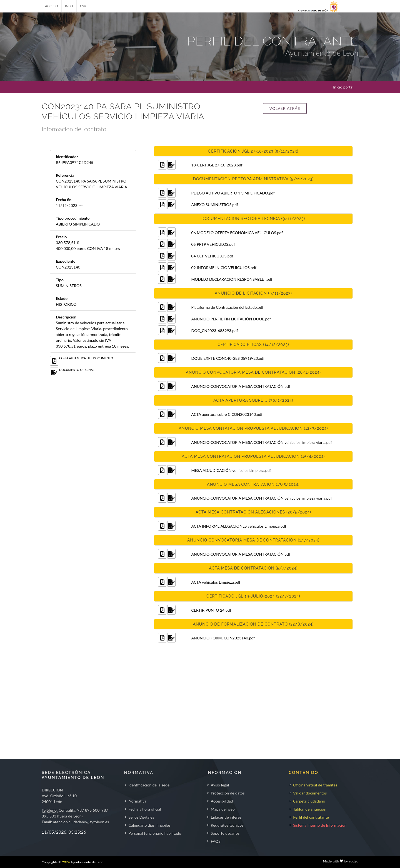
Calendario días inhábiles (149, 825)
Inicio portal (343, 87)
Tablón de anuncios (309, 809)
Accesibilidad (222, 801)
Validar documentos (310, 793)
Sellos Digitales (141, 817)
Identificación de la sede (149, 785)
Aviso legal (220, 785)
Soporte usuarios (225, 833)
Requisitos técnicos (227, 825)
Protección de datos (228, 793)
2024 (66, 862)
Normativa (137, 801)
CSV (83, 6)
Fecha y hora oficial (145, 809)
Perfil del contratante (311, 817)
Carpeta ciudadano (309, 801)
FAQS (216, 841)
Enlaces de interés (226, 817)
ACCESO (52, 6)
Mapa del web (223, 809)
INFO (69, 6)
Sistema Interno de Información (320, 825)
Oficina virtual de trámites (315, 785)
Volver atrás (285, 108)
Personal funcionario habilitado (155, 833)
